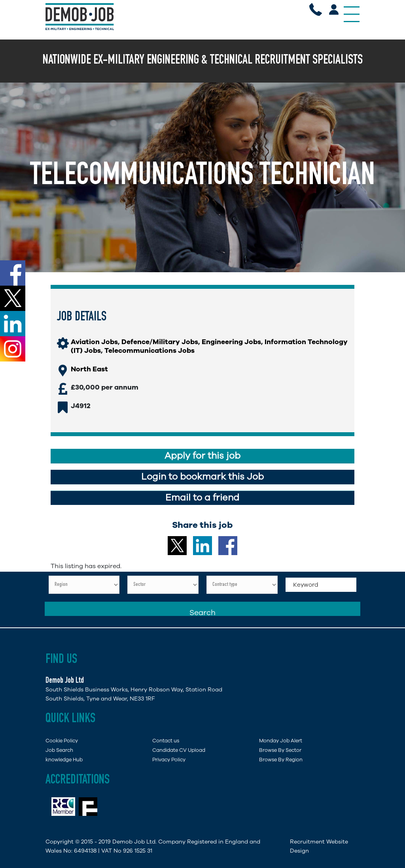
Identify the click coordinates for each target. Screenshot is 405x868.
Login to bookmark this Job (202, 477)
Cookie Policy (62, 741)
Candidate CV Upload (179, 750)
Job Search (59, 750)
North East (89, 369)
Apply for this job (202, 456)
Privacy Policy (169, 760)
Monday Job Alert (281, 741)
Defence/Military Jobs (160, 342)
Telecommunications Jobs (150, 350)
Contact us (166, 741)
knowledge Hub (64, 760)
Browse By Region (281, 760)
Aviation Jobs (94, 342)
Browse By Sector (280, 750)
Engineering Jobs (231, 342)
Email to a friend (202, 498)
